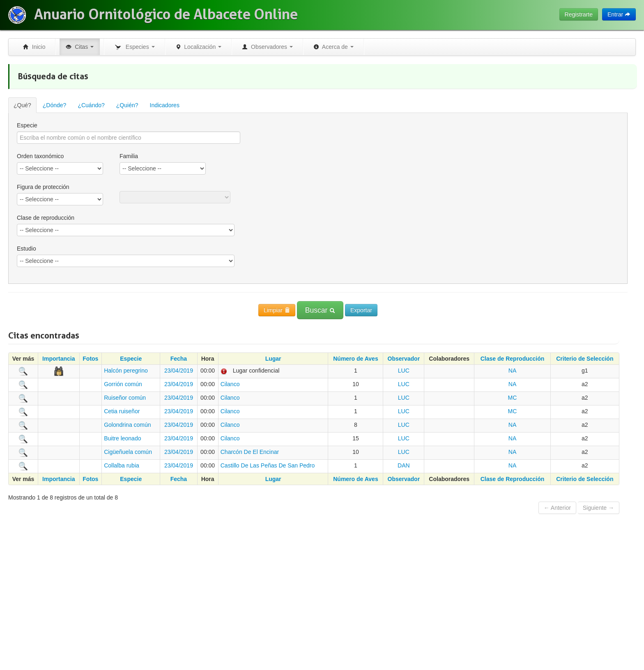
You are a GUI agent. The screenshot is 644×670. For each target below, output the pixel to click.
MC (513, 398)
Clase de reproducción (46, 218)
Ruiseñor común (125, 398)
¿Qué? (22, 105)
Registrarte (579, 14)
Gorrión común (123, 384)
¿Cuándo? (91, 105)
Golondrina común (127, 425)
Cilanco (230, 384)
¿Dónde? (55, 105)
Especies (134, 47)
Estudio (26, 249)
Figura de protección (43, 187)
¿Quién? (127, 105)
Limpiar (277, 310)
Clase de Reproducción (513, 359)
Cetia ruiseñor (122, 411)
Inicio (34, 47)
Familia (129, 156)
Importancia (59, 359)
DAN (404, 465)
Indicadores (165, 105)
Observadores (267, 47)
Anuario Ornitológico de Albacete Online (166, 14)
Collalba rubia (122, 465)
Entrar (619, 14)
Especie (27, 125)
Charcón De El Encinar (250, 452)
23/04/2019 (179, 371)
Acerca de (333, 47)
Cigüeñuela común (128, 452)
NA (512, 371)
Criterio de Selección (585, 359)
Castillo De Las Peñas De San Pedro (268, 465)
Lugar (273, 359)
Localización (199, 47)
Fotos (90, 359)
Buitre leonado (122, 438)
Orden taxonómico (40, 156)
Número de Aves (355, 359)
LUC (404, 371)
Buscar (320, 310)
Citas (80, 47)
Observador (404, 359)
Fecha (179, 359)
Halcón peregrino (126, 371)
